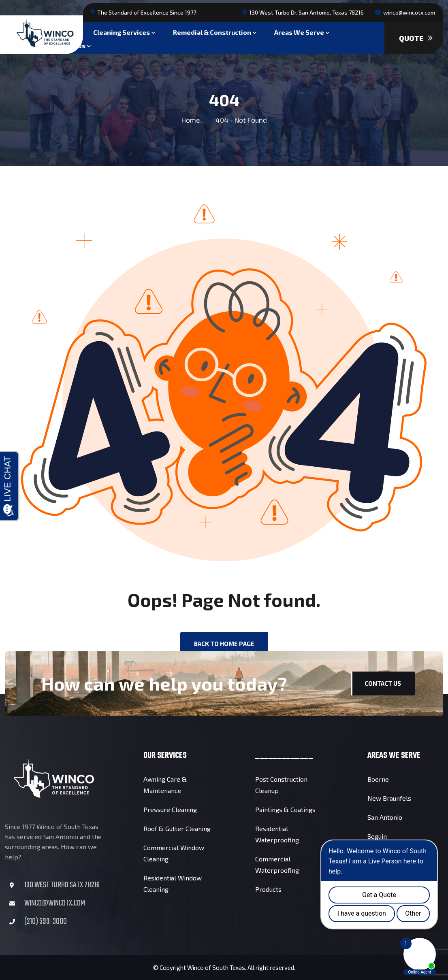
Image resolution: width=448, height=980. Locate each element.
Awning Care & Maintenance (165, 785)
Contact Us (383, 683)
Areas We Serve (299, 31)
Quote (416, 38)
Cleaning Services (122, 31)
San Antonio (385, 817)
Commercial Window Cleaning (174, 853)
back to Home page (224, 644)
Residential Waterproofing (277, 834)
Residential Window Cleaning (173, 883)
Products (268, 889)
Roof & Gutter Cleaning (177, 828)
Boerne (378, 779)
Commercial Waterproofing (277, 864)
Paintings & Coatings (285, 809)
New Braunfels (389, 798)
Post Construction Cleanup (281, 785)
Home (191, 120)
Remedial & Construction (212, 31)
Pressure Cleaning (170, 809)
